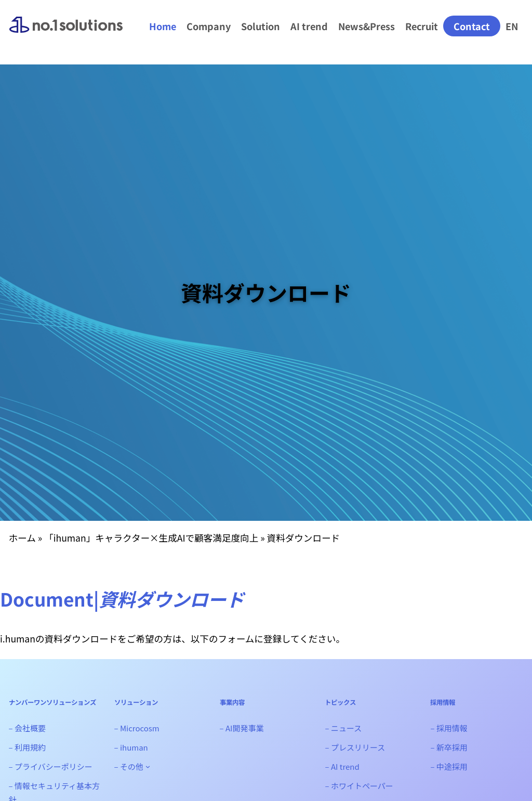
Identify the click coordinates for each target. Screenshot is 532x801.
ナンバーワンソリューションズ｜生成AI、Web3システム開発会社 (66, 33)
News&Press (367, 26)
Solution (261, 26)
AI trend (309, 26)
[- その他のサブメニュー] (148, 766)
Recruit (422, 26)
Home (163, 26)
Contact (472, 26)
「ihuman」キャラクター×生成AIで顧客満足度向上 (151, 538)
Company (209, 26)
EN (512, 26)
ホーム (22, 538)
